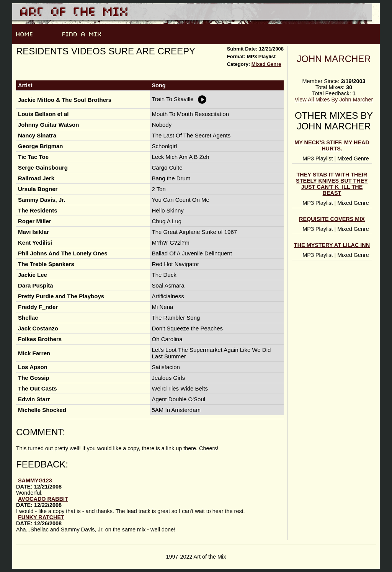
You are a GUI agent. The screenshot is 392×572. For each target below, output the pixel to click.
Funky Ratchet (41, 517)
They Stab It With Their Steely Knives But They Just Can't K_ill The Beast (332, 184)
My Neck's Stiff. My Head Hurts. (332, 145)
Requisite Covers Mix (332, 219)
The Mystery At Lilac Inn (332, 245)
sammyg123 (35, 480)
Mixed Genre (266, 64)
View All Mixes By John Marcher (334, 100)
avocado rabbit (43, 499)
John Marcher (334, 59)
